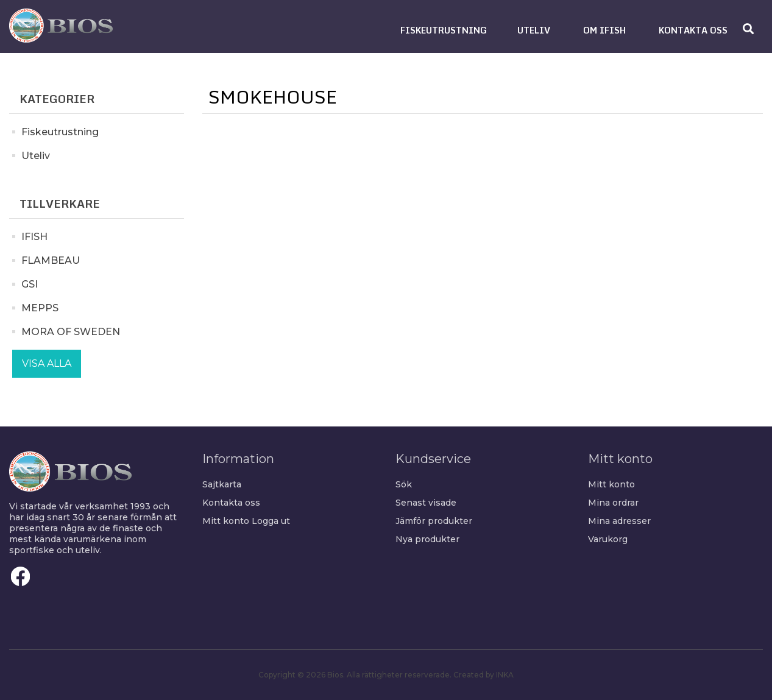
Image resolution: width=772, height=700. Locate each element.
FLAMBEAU (51, 260)
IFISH (34, 237)
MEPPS (40, 308)
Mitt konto (226, 521)
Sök (404, 484)
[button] (444, 30)
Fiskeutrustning (60, 132)
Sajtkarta (222, 484)
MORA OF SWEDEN (71, 332)
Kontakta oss (231, 503)
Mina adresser (619, 521)
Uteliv (36, 156)
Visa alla (47, 363)
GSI (30, 284)
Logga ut (271, 521)
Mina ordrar (613, 503)
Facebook (21, 576)
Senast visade (426, 503)
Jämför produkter (434, 521)
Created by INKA (483, 675)
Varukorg (608, 539)
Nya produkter (427, 539)
